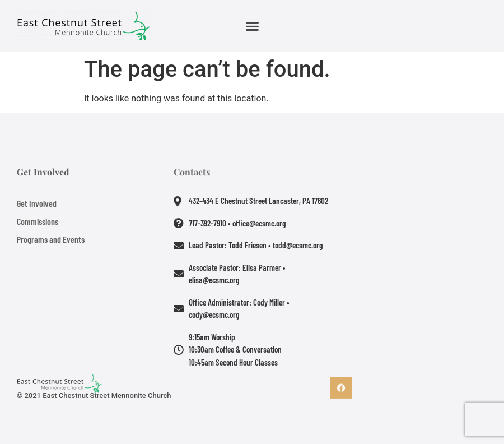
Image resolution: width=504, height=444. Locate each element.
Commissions (38, 221)
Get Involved (37, 203)
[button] (252, 26)
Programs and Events (51, 239)
